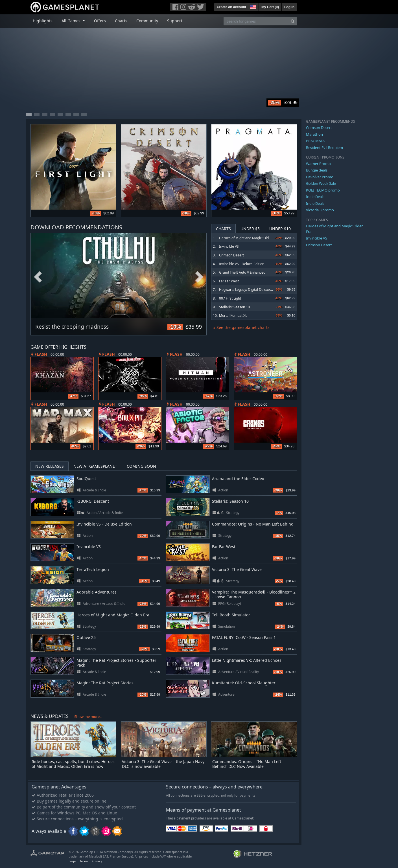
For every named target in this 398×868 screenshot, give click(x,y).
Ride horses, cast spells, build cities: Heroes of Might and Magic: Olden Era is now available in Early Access (73, 766)
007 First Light (230, 298)
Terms (84, 861)
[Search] (293, 21)
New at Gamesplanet (95, 466)
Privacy (97, 861)
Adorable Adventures (97, 592)
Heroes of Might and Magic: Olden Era (249, 238)
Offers (100, 21)
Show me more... (88, 717)
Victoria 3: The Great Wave (237, 569)
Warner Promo (318, 164)
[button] (252, 6)
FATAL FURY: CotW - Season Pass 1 (244, 637)
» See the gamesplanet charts (241, 327)
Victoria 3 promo (320, 210)
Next (199, 277)
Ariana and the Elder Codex (238, 479)
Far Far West (229, 281)
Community (147, 21)
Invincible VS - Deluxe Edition (242, 264)
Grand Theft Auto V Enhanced (242, 272)
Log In (289, 7)
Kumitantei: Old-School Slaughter (244, 683)
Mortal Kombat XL (233, 316)
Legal (73, 861)
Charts (121, 21)
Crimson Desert (231, 255)
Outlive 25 (86, 637)
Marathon (314, 134)
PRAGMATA (315, 141)
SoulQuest (86, 479)
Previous (38, 277)
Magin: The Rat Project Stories (105, 683)
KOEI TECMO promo (323, 190)
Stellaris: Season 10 (234, 307)
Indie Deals (315, 197)
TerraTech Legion (93, 569)
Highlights (43, 21)
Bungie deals (317, 170)
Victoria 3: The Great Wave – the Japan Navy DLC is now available (163, 764)
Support (175, 21)
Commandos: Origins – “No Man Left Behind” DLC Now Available (247, 764)
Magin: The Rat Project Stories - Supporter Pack (116, 663)
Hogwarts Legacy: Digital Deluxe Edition (250, 290)
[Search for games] (256, 21)
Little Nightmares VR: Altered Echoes (247, 660)
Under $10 (280, 229)
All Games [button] (72, 21)
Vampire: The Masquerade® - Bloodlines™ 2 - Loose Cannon (254, 594)
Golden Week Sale (321, 183)
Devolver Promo (320, 177)
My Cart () (270, 7)
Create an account (231, 7)
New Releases (50, 466)
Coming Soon (141, 466)
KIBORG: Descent (93, 501)
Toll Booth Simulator (231, 615)
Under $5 (250, 229)
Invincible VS (229, 246)
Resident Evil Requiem (324, 148)
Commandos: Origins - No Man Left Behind (253, 524)
